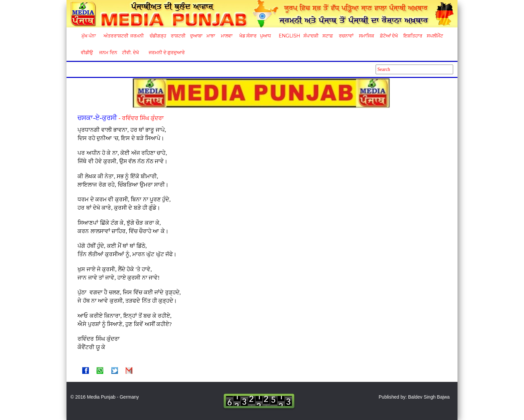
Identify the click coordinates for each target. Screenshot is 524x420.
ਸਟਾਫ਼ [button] (328, 36)
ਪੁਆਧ (266, 36)
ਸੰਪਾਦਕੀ (311, 36)
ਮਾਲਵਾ (227, 36)
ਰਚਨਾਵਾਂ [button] (346, 36)
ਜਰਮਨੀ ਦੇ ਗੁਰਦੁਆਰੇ (164, 52)
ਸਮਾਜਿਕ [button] (367, 36)
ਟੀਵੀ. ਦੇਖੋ (130, 52)
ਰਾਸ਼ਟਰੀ (178, 36)
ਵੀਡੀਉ (87, 52)
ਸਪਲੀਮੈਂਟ (435, 36)
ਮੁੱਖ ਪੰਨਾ (89, 36)
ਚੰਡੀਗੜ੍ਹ (158, 36)
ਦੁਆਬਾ (196, 36)
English (289, 36)
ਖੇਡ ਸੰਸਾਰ (248, 36)
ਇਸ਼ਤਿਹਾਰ (412, 36)
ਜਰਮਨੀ (137, 36)
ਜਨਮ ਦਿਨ (108, 52)
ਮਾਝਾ (211, 36)
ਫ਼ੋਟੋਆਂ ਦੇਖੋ (389, 36)
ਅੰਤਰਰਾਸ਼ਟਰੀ (115, 36)
